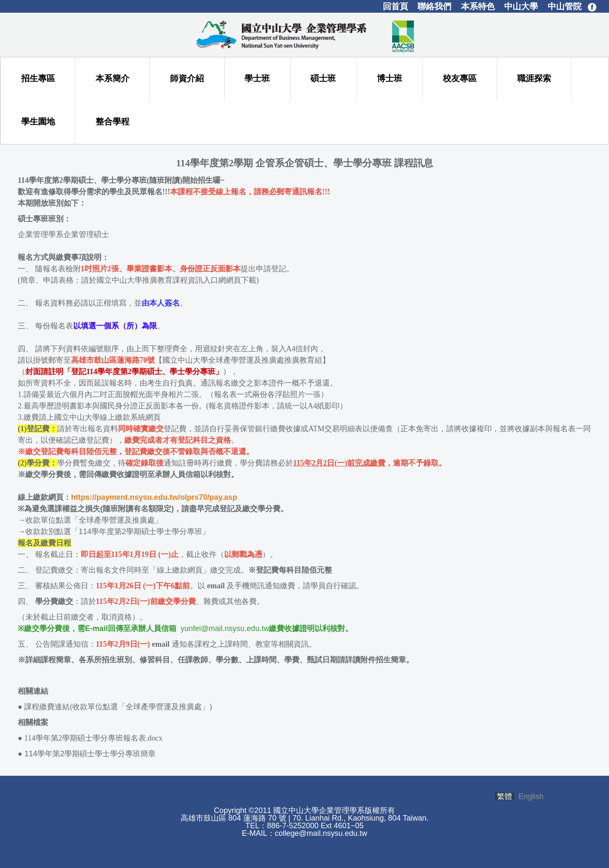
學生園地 (38, 121)
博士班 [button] (390, 78)
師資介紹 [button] (187, 78)
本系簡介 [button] (112, 78)
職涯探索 (534, 78)
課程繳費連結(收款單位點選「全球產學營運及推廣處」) (118, 707)
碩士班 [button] (323, 78)
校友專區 (460, 78)
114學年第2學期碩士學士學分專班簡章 (87, 754)
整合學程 (112, 121)
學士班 (257, 78)
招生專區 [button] (38, 78)
